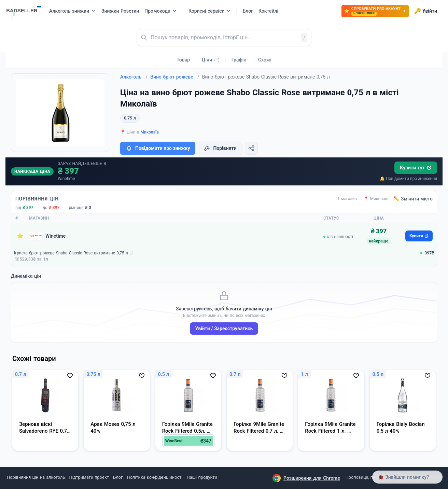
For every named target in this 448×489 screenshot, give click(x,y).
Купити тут (416, 168)
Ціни (211, 60)
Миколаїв (150, 132)
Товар (183, 60)
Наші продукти (202, 477)
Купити (419, 236)
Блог (118, 477)
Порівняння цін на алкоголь (36, 477)
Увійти (426, 11)
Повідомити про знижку (158, 148)
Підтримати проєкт (89, 477)
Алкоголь (134, 77)
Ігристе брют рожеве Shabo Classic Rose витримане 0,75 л (71, 253)
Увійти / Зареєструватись (224, 329)
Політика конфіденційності (155, 477)
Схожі (265, 60)
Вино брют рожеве (175, 77)
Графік (239, 60)
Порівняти (220, 148)
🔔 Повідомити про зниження (408, 179)
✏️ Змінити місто (413, 199)
